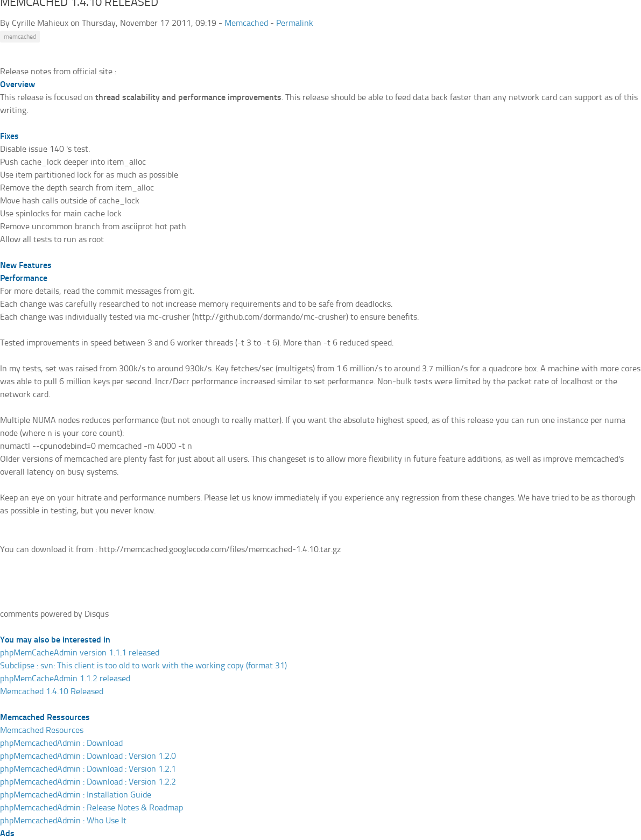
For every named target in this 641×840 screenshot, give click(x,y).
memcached (20, 37)
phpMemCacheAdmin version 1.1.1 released (80, 652)
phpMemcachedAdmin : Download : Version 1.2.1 (88, 769)
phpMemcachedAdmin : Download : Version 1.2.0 (88, 756)
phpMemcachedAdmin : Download (61, 743)
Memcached (246, 23)
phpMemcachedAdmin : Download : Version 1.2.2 (88, 782)
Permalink (295, 23)
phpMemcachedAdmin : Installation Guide (76, 795)
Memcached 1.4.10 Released (52, 691)
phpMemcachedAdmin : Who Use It (63, 820)
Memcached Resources (42, 730)
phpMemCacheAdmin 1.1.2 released (65, 678)
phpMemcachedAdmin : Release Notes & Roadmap (91, 807)
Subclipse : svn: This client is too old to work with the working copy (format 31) (143, 665)
